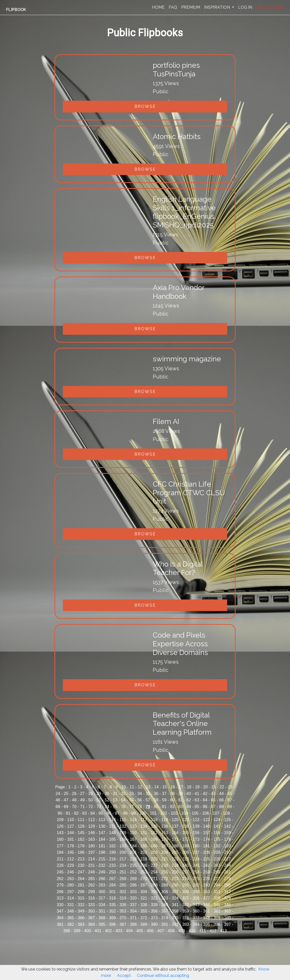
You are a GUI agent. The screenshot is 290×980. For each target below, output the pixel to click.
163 (92, 839)
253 (144, 872)
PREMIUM (191, 7)
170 (165, 839)
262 (60, 879)
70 (74, 807)
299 (92, 892)
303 (133, 892)
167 (133, 839)
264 (81, 879)
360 (196, 911)
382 (71, 924)
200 (123, 852)
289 (165, 885)
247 (81, 872)
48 (74, 800)
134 (144, 826)
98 (125, 813)
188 (175, 846)
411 (202, 931)
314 (71, 898)
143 (60, 833)
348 (71, 911)
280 (71, 885)
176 (228, 839)
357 (165, 911)
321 (144, 898)
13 (148, 787)
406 (150, 931)
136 (165, 826)
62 (189, 800)
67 (230, 800)
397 (228, 924)
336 (123, 905)
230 (81, 865)
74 (107, 807)
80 (156, 807)
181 (102, 846)
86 (205, 807)
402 (108, 931)
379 (217, 918)
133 (133, 826)
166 (123, 839)
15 (165, 787)
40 (189, 794)
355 (144, 911)
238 (165, 865)
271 (154, 879)
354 (133, 911)
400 (88, 931)
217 (123, 859)
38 (172, 794)
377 (196, 918)
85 (197, 807)
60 (172, 800)
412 (213, 931)
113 (102, 820)
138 (186, 826)
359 (186, 911)
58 (156, 800)
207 (196, 852)
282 (92, 885)
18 (189, 787)
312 (228, 892)
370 (123, 918)
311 (217, 892)
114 (112, 820)
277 (217, 879)
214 (92, 859)
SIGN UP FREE (270, 7)
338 (144, 905)
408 (171, 931)
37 (164, 794)
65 (213, 800)
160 (60, 839)
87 (213, 807)
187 (165, 846)
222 (175, 859)
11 (132, 787)
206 (186, 852)
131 (112, 826)
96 (109, 813)
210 (228, 852)
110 (71, 820)
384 (92, 924)
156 (196, 833)
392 (175, 924)
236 (144, 865)
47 (66, 800)
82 (172, 807)
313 (60, 898)
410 (192, 931)
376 (186, 918)
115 (123, 820)
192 (217, 846)
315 (81, 898)
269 (133, 879)
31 (115, 794)
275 (196, 879)
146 (92, 833)
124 (217, 820)
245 (60, 872)
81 (164, 807)
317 (102, 898)
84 (189, 807)
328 (217, 898)
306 (165, 892)
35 (148, 794)
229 (71, 865)
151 (144, 833)
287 (144, 885)
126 (60, 826)
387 (123, 924)
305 (154, 892)
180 (92, 846)
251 (123, 872)
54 (123, 800)
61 (181, 800)
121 (186, 820)
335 (112, 905)
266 (102, 879)
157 (207, 833)
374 (165, 918)
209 (217, 852)
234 (123, 865)
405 (140, 931)
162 (81, 839)
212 (71, 859)
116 (133, 820)
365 (71, 918)
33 (132, 794)
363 (228, 911)
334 (102, 905)
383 (81, 924)
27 (83, 794)
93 (85, 813)
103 (174, 813)
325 (186, 898)
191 (207, 846)
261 (228, 872)
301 (112, 892)
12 (140, 787)
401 (98, 931)
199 (112, 852)
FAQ (173, 7)
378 (207, 918)
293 (207, 885)
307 (175, 892)
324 (175, 898)
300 (102, 892)
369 (112, 918)
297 (71, 892)
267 (112, 879)
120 (175, 820)
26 (74, 794)
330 (60, 905)
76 (123, 807)
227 (228, 859)
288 (154, 885)
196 (81, 852)
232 (102, 865)
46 (58, 800)
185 (144, 846)
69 (66, 807)
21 (214, 787)
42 (205, 794)
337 (133, 905)
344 (207, 905)
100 (143, 813)
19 (197, 787)
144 (71, 833)
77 (132, 807)
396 (217, 924)
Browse (145, 106)
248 (92, 872)
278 (228, 879)
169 (154, 839)
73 (99, 807)
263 (71, 879)
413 (223, 931)
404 (129, 931)
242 (207, 865)
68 (58, 807)
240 (186, 865)
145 (81, 833)
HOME (158, 7)
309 (196, 892)
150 (133, 833)
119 (165, 820)
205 (175, 852)
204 (165, 852)
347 (60, 911)
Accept (124, 976)
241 (196, 865)
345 (217, 905)
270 (144, 879)
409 (182, 931)
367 (92, 918)
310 (207, 892)
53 (115, 800)
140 (207, 826)
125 (228, 820)
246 (71, 872)
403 (119, 931)
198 (102, 852)
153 (165, 833)
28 (91, 794)
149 (123, 833)
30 (107, 794)
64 (205, 800)
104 (185, 813)
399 (77, 931)
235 (133, 865)
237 (154, 865)
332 (81, 905)
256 (175, 872)
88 (222, 807)
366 (81, 918)
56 (140, 800)
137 (175, 826)
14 (156, 787)
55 (132, 800)
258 (196, 872)
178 (71, 846)
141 (217, 826)
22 (222, 787)
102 (164, 813)
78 (140, 807)
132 (123, 826)
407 (161, 931)
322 (154, 898)
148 (112, 833)
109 (60, 820)
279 (60, 885)
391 (165, 924)
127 (71, 826)
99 (134, 813)
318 (112, 898)
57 (148, 800)
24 (58, 794)
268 (123, 879)
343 (196, 905)
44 (222, 794)
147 (102, 833)
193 (228, 846)
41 (197, 794)
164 (102, 839)
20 (205, 787)
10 (124, 787)
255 (165, 872)
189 (186, 846)
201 (133, 852)
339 (154, 905)
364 (60, 918)
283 (102, 885)
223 (186, 859)
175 (217, 839)
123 (207, 820)
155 (186, 833)
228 (60, 865)
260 (217, 872)
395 (207, 924)
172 (186, 839)
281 (81, 885)
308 (186, 892)
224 (196, 859)
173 (196, 839)
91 (68, 813)
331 (71, 905)
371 (133, 918)
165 (112, 839)
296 (60, 892)
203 (154, 852)
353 (123, 911)
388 (133, 924)
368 (102, 918)
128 (81, 826)
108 (227, 813)
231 (92, 865)
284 (112, 885)
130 (102, 826)
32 (123, 794)
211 (60, 859)
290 (175, 885)
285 (123, 885)
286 (133, 885)
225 (207, 859)
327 (207, 898)
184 (133, 846)
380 (228, 918)
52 (107, 800)
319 (123, 898)
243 (217, 865)
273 (175, 879)
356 (154, 911)
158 (217, 833)
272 (165, 879)
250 (112, 872)
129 (92, 826)
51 (99, 800)
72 (91, 807)
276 (207, 879)
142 (228, 826)
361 (207, 911)
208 (207, 852)
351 (102, 911)
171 (175, 839)
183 (123, 846)
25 (66, 794)
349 (81, 911)
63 (197, 800)
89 (230, 807)
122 (196, 820)
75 (115, 807)
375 (175, 918)
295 (228, 885)
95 (101, 813)
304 (144, 892)
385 (102, 924)
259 (207, 872)
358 (175, 911)
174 (207, 839)
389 (144, 924)
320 (133, 898)
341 (175, 905)
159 (228, 833)
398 (67, 931)
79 (148, 807)
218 (133, 859)
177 (60, 846)
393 (186, 924)
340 (165, 905)
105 (195, 813)
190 (196, 846)
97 (117, 813)
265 (92, 879)
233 (112, 865)
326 (196, 898)
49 (83, 800)
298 (81, 892)
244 (228, 865)
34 (140, 794)
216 (112, 859)
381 (60, 924)
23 (230, 787)
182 (112, 846)
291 (186, 885)
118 (154, 820)
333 (92, 905)
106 (206, 813)
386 (112, 924)
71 (83, 807)
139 (196, 826)
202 (144, 852)
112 (92, 820)
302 (123, 892)
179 (81, 846)
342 (186, 905)
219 (144, 859)
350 (92, 911)
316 (92, 898)
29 (99, 794)
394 (196, 924)
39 (181, 794)
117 (144, 820)
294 (217, 885)
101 (153, 813)
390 (154, 924)
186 (154, 846)
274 (186, 879)
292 (196, 885)
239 (175, 865)
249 (102, 872)
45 (230, 794)
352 (112, 911)
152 (154, 833)
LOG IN (245, 7)
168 (144, 839)
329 (228, 898)
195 (71, 852)
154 (175, 833)
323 (165, 898)
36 (156, 794)
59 (164, 800)
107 (216, 813)
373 (154, 918)
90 (60, 813)
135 (154, 826)
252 (133, 872)
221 (165, 859)
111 (81, 820)
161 (71, 839)
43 (213, 794)
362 (217, 911)
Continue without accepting (163, 976)
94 (93, 813)
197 (92, 852)
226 (217, 859)
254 (154, 872)
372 (144, 918)
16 (173, 787)
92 (76, 813)
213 (81, 859)
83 (181, 807)
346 (228, 905)
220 (154, 859)
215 (102, 859)
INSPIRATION (218, 7)
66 (222, 800)
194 (60, 852)
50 (91, 800)
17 (181, 787)
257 (186, 872)
